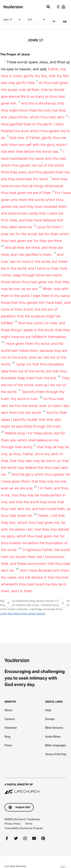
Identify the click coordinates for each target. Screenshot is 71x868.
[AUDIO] (54, 21)
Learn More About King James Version (23, 614)
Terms (29, 824)
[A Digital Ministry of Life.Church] (35, 786)
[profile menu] (61, 7)
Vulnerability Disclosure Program (24, 828)
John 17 (12, 20)
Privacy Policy (12, 824)
